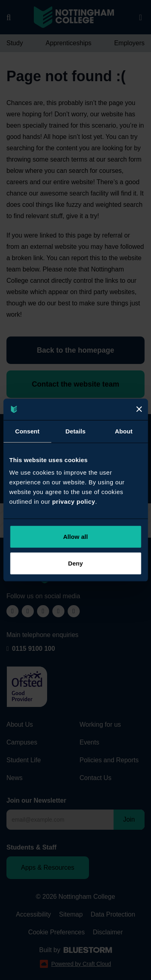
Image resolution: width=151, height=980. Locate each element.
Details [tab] (76, 431)
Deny (75, 563)
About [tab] (124, 431)
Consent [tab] (27, 431)
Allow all (76, 537)
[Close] (139, 409)
